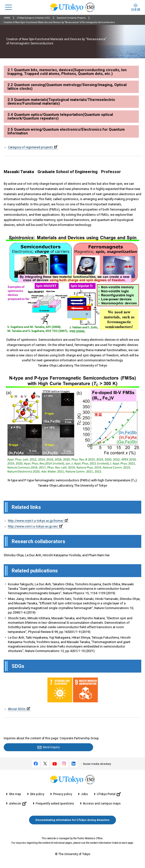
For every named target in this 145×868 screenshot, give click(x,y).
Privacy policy (63, 794)
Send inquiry (51, 747)
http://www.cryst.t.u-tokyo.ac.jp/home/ (38, 521)
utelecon (18, 804)
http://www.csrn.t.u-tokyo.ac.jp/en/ (35, 526)
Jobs (84, 794)
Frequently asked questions (55, 804)
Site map (15, 794)
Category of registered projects (33, 147)
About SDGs (19, 709)
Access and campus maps (102, 804)
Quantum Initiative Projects (71, 18)
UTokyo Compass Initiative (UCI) (34, 18)
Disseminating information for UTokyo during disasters (72, 820)
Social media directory (97, 764)
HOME (7, 18)
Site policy (37, 794)
